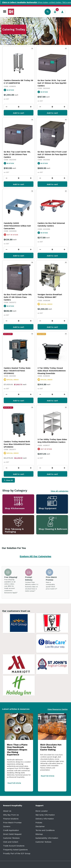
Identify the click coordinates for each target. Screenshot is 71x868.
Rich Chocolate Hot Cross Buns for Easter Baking (51, 747)
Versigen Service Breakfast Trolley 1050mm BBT (50, 296)
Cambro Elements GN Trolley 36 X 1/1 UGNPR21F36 (18, 82)
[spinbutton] (19, 107)
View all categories (59, 491)
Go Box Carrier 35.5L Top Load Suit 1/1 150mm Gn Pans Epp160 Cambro (52, 83)
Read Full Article (14, 783)
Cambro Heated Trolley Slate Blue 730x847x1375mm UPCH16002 (17, 371)
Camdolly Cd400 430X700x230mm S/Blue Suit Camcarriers (17, 226)
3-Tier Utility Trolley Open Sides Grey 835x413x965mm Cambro (52, 441)
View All (9, 480)
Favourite (32, 50)
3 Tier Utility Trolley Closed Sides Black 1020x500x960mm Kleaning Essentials (52, 371)
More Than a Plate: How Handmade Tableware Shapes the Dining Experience (17, 750)
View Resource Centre (57, 709)
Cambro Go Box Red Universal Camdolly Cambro (51, 224)
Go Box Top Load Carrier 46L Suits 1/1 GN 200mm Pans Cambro (17, 154)
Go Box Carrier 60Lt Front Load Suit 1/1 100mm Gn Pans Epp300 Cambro (52, 154)
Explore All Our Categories (35, 556)
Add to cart (19, 113)
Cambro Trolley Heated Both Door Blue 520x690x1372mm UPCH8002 (17, 444)
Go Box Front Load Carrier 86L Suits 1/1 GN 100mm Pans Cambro (18, 297)
